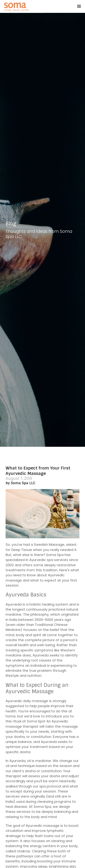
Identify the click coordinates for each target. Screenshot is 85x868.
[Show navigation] (78, 6)
